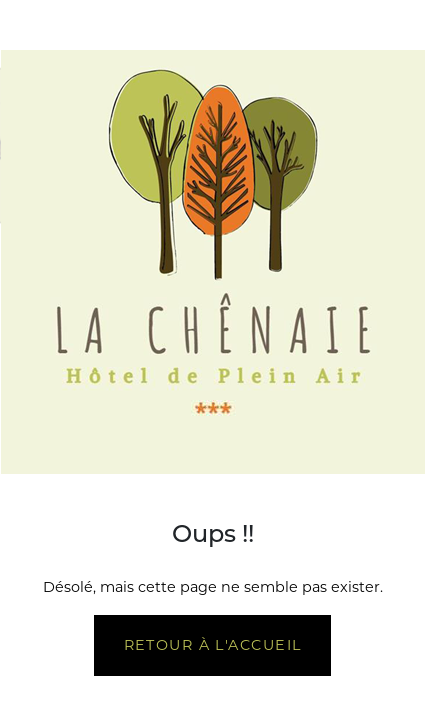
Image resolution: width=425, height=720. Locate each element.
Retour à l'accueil (213, 645)
